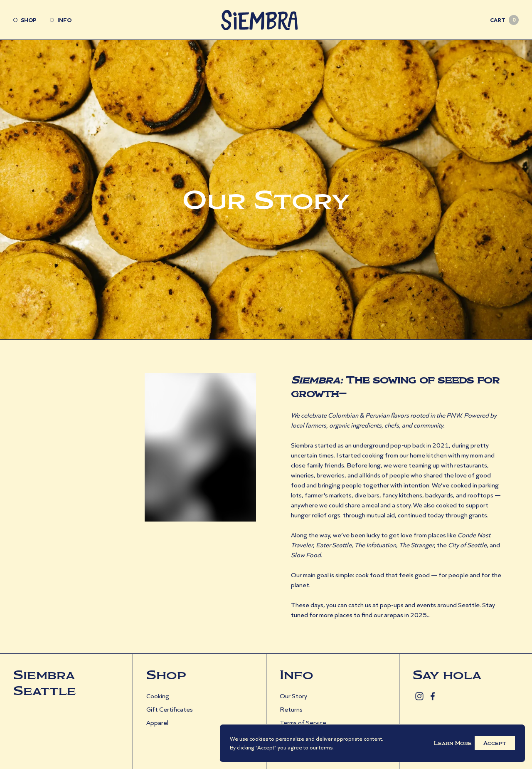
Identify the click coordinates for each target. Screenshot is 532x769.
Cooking (158, 696)
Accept (495, 743)
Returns (291, 709)
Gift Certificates (170, 709)
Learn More (453, 743)
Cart (504, 20)
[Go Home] (266, 20)
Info (61, 20)
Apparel (157, 723)
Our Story (293, 696)
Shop (25, 20)
